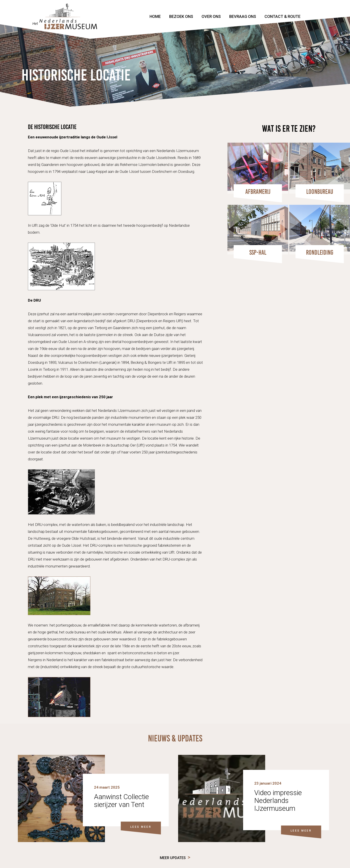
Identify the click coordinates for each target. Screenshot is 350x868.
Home (155, 16)
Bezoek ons (181, 16)
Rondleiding (320, 252)
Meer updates (173, 858)
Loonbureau (320, 192)
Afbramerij (258, 192)
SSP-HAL (258, 252)
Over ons (211, 16)
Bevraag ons (243, 16)
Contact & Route (282, 16)
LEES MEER (141, 827)
